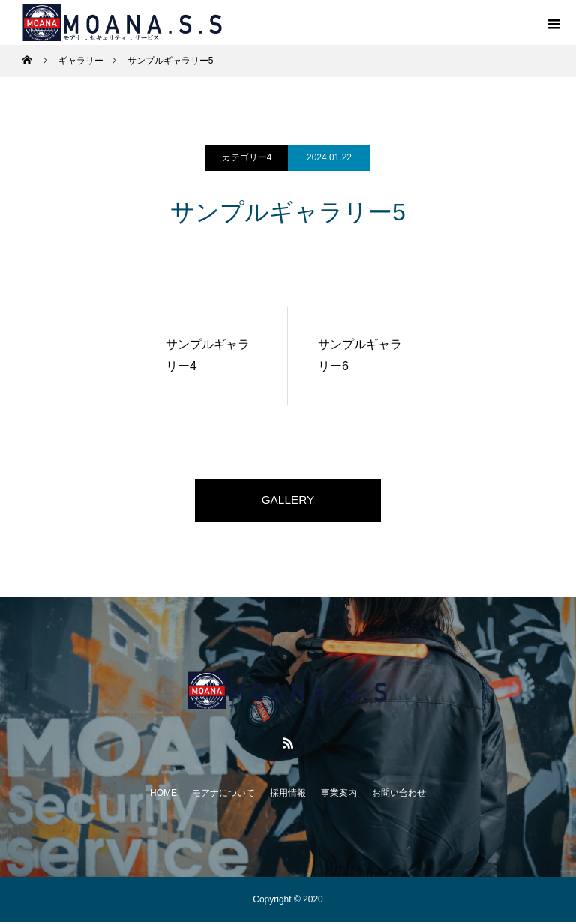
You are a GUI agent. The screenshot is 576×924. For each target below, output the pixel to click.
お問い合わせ (399, 795)
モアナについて (223, 795)
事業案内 (339, 795)
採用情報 (288, 795)
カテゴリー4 (247, 157)
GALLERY (288, 501)
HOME (163, 795)
